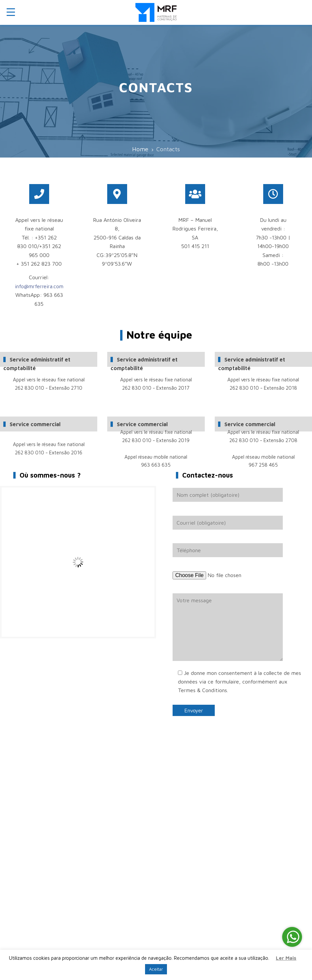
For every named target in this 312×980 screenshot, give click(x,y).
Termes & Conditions (202, 690)
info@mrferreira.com (39, 286)
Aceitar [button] (156, 969)
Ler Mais (286, 958)
